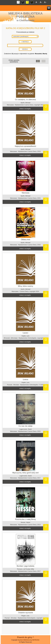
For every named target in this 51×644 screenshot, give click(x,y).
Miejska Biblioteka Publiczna (25, 15)
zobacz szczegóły (25, 109)
